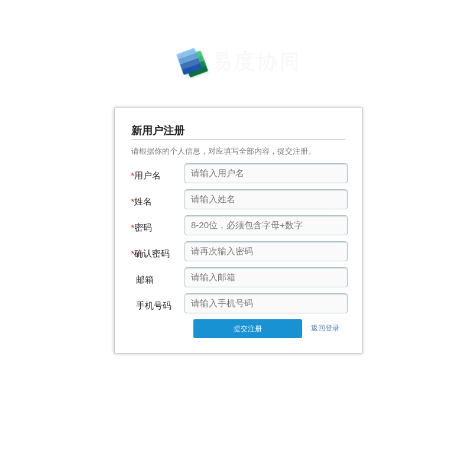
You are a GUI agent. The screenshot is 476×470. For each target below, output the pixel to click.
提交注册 (248, 329)
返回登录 (325, 328)
